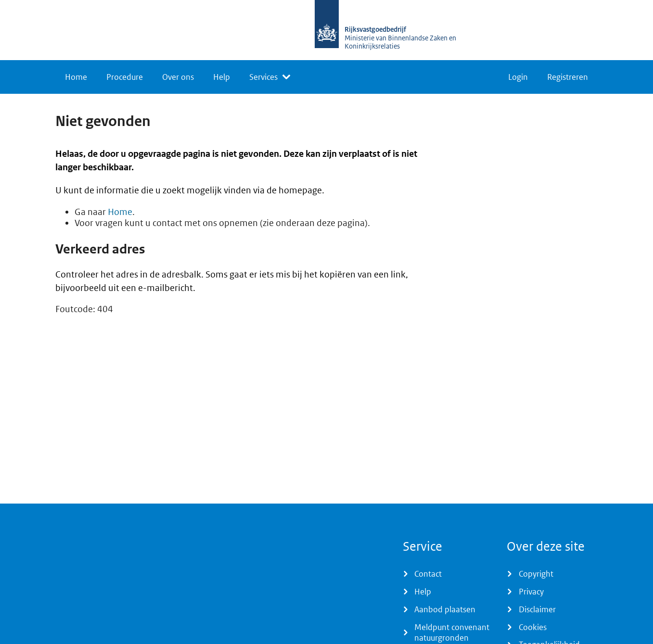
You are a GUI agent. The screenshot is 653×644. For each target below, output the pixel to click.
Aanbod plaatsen (445, 609)
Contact (428, 574)
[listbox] (270, 77)
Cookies (533, 627)
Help (222, 77)
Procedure (125, 77)
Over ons (178, 77)
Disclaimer (537, 609)
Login (518, 77)
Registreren (568, 77)
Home (76, 77)
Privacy (531, 592)
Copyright (536, 574)
